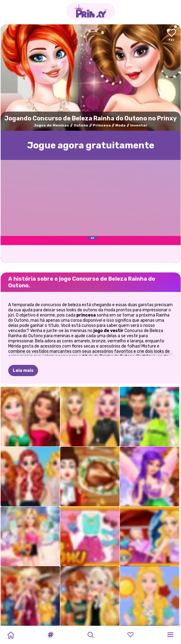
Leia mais (23, 370)
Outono (81, 125)
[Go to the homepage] (91, 11)
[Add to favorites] (172, 35)
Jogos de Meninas (51, 125)
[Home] (11, 635)
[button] (50, 635)
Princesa (102, 125)
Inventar (139, 125)
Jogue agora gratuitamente (91, 145)
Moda (120, 125)
